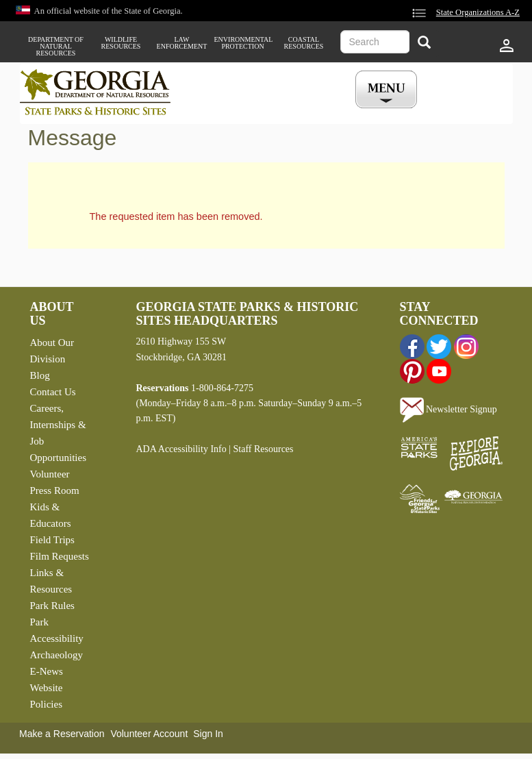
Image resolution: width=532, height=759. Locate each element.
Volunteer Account (149, 734)
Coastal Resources (304, 43)
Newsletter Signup (448, 409)
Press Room (55, 490)
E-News (47, 671)
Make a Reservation (62, 734)
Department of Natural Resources (56, 47)
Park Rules (52, 606)
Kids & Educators (51, 515)
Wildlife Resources (121, 43)
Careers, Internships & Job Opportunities (59, 433)
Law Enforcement (182, 43)
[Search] (424, 43)
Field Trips (52, 540)
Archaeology (56, 655)
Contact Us (53, 392)
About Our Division (52, 351)
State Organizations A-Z (478, 12)
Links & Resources (51, 581)
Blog (40, 375)
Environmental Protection (243, 43)
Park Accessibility (57, 630)
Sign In (208, 734)
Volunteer (50, 474)
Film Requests (60, 556)
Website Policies (47, 696)
